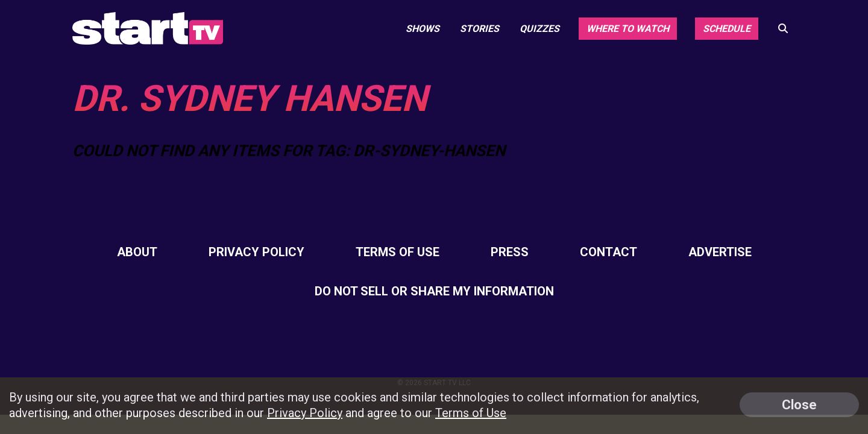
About (137, 252)
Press (510, 252)
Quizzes (539, 29)
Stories (480, 29)
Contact (609, 252)
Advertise (720, 252)
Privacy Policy (256, 252)
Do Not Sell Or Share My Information (434, 291)
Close (799, 405)
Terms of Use (398, 252)
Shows (423, 29)
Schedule (727, 29)
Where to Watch (628, 29)
